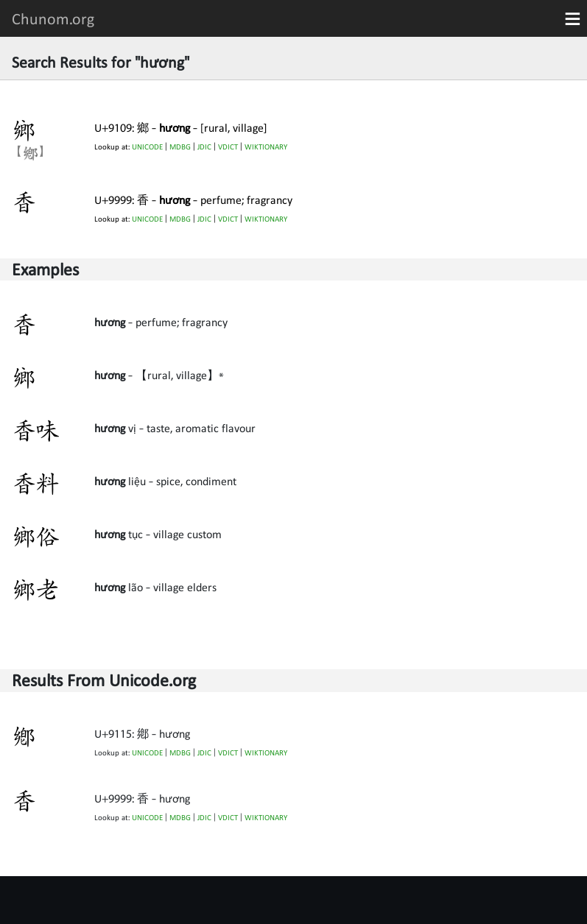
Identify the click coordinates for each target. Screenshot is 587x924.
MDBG (180, 147)
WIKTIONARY (266, 147)
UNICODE (147, 147)
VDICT (228, 147)
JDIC (204, 147)
